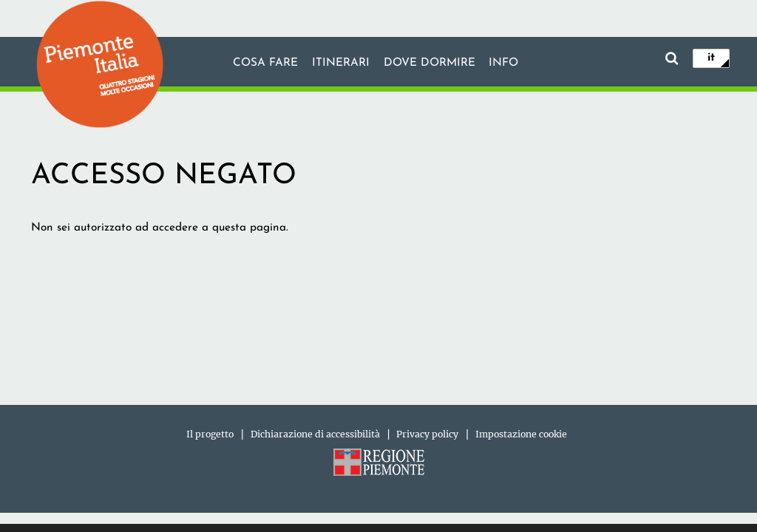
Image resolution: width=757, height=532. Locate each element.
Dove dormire (430, 63)
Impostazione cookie (521, 434)
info (503, 63)
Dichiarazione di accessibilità (315, 434)
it (711, 58)
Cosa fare (265, 63)
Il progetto (210, 434)
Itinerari (341, 63)
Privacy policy (427, 434)
